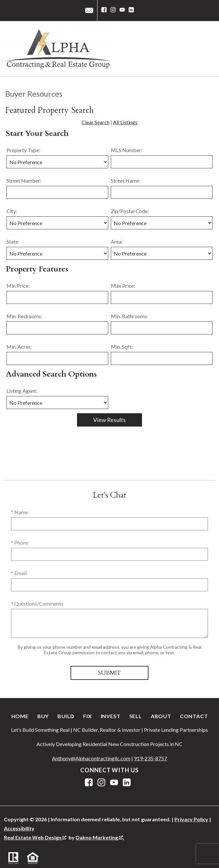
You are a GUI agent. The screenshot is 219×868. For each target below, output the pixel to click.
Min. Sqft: (122, 347)
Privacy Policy (191, 819)
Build (66, 716)
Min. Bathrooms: (129, 316)
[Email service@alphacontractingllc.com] (89, 10)
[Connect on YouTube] (122, 10)
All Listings (125, 122)
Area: (117, 241)
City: (12, 211)
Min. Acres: (19, 347)
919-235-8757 (150, 758)
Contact (194, 716)
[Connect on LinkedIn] (131, 10)
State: (13, 241)
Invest (111, 716)
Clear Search (96, 122)
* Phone (20, 542)
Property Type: (23, 150)
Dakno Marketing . (100, 837)
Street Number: (24, 181)
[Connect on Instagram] (113, 10)
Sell (136, 716)
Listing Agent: (22, 391)
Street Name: (126, 181)
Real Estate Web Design (35, 837)
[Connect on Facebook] (104, 10)
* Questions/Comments (37, 603)
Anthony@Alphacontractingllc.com (91, 758)
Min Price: (18, 286)
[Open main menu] (207, 49)
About (161, 716)
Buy (43, 716)
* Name (19, 512)
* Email (19, 573)
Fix (87, 716)
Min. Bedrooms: (24, 316)
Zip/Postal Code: (130, 211)
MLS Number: (127, 150)
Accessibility (19, 828)
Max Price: (123, 286)
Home (20, 716)
